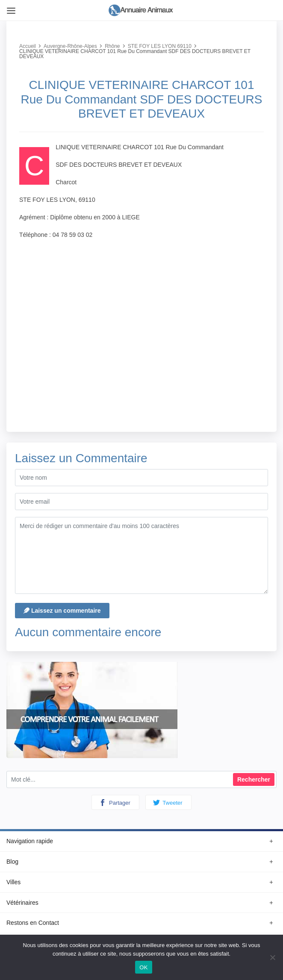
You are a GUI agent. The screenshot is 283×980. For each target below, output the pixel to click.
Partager (115, 803)
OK (143, 967)
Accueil (28, 46)
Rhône (112, 46)
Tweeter (168, 803)
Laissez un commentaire (62, 611)
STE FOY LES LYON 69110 (160, 46)
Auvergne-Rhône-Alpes (70, 46)
